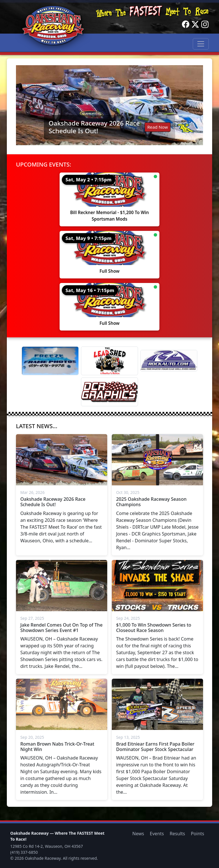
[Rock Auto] (169, 361)
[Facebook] (186, 24)
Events (157, 834)
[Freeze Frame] (50, 361)
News (138, 834)
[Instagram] (205, 24)
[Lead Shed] (109, 361)
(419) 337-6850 (24, 852)
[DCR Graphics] (109, 392)
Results (177, 834)
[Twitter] (195, 24)
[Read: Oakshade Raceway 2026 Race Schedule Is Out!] (109, 105)
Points (197, 834)
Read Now (157, 127)
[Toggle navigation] (201, 44)
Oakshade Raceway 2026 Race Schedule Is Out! (94, 127)
